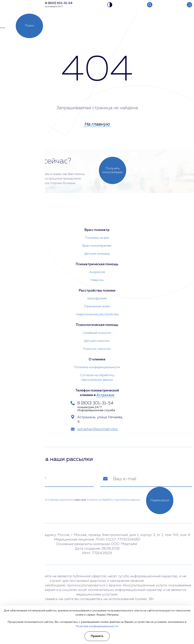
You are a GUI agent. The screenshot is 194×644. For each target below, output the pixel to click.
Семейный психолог (97, 332)
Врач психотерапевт (97, 245)
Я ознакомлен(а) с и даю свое (74, 499)
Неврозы (97, 279)
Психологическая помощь (97, 324)
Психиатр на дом (97, 237)
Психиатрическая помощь (97, 263)
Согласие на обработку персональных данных (97, 377)
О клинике (97, 359)
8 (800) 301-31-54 (97, 403)
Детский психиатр (97, 253)
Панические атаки (97, 306)
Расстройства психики (97, 290)
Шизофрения (97, 298)
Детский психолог (97, 340)
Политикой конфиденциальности (54, 499)
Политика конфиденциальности (97, 367)
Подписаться (160, 500)
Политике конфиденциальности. (97, 626)
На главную (97, 125)
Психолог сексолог (97, 348)
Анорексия (97, 271)
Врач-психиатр (97, 229)
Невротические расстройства (97, 314)
